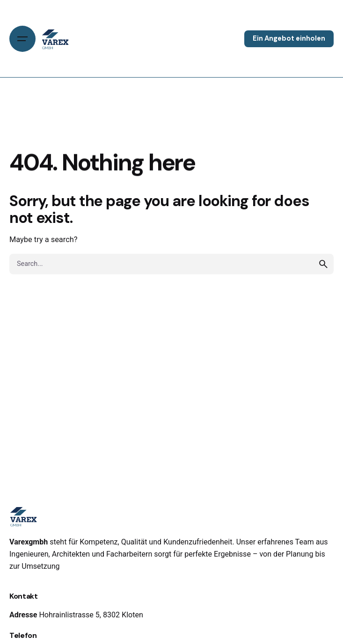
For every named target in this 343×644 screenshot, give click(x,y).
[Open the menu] (22, 39)
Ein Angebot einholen (289, 38)
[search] (323, 264)
